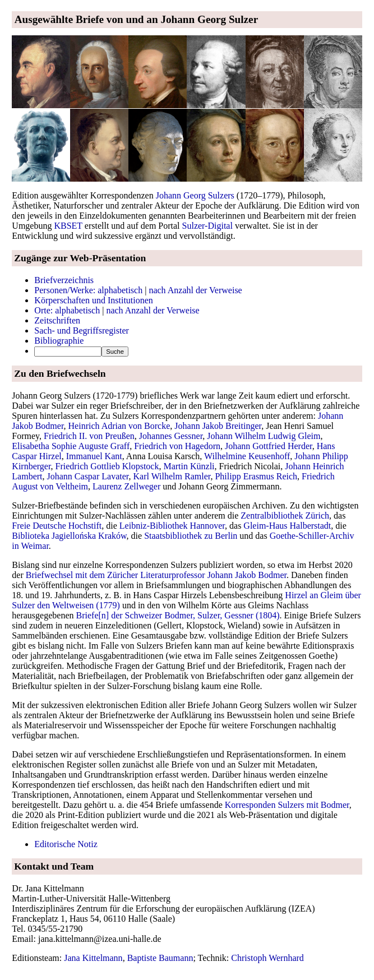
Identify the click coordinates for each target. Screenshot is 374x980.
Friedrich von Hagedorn (177, 446)
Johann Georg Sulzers (195, 195)
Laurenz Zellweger (126, 486)
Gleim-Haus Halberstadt (287, 526)
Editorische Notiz (66, 844)
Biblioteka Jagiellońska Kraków (69, 536)
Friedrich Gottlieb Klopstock (107, 466)
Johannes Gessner (171, 436)
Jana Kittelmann (93, 958)
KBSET (68, 226)
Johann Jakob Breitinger (218, 426)
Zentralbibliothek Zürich (285, 516)
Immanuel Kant (94, 456)
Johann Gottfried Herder (269, 446)
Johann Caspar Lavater (88, 476)
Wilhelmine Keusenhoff (247, 456)
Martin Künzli (189, 466)
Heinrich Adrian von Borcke (119, 426)
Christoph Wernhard (267, 958)
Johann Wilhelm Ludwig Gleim (264, 436)
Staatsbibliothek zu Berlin (191, 536)
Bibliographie (59, 341)
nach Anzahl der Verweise (195, 290)
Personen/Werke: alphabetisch (88, 290)
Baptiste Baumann (160, 958)
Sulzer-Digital (207, 226)
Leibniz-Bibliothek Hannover (172, 526)
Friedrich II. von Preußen (89, 436)
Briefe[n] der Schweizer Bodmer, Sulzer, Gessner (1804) (178, 615)
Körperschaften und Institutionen (94, 300)
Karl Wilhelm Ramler (172, 476)
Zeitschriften (57, 320)
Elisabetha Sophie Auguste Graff (71, 446)
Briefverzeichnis (64, 280)
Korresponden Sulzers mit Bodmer (287, 805)
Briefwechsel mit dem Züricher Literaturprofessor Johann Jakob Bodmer (156, 575)
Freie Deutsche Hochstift (57, 526)
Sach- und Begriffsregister (82, 330)
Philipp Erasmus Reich (256, 476)
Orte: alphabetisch (67, 310)
